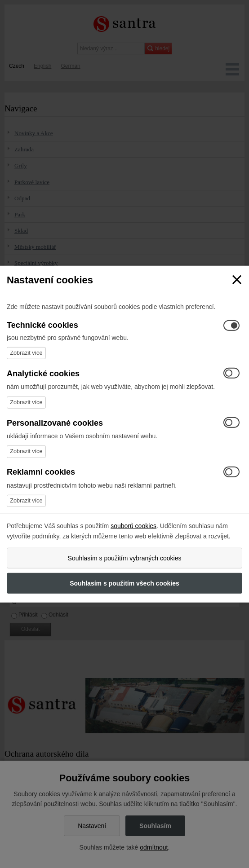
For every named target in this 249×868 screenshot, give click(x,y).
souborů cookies (133, 526)
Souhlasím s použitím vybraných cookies (125, 558)
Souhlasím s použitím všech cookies (124, 583)
